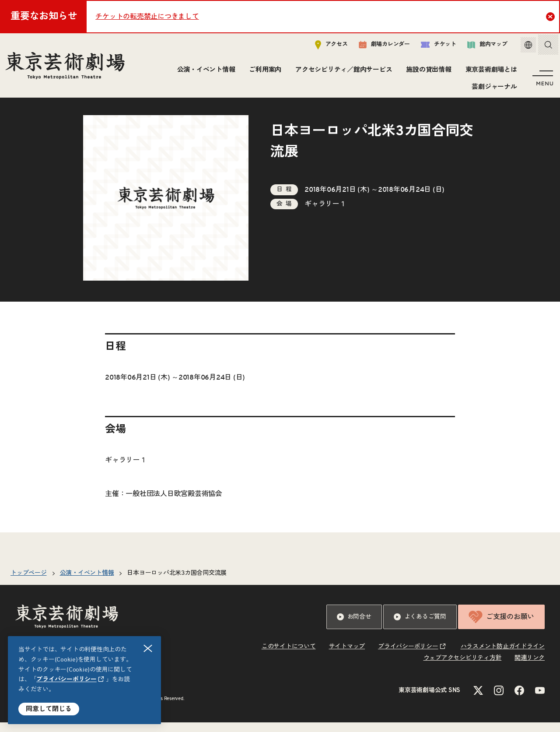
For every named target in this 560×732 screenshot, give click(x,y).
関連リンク (530, 668)
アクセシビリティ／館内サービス (342, 72)
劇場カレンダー (378, 47)
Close (551, 16)
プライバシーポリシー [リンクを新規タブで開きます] (66, 679)
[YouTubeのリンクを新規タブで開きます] (540, 700)
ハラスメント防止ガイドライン (503, 656)
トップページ (29, 583)
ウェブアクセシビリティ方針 (463, 668)
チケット (432, 47)
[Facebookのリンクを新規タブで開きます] (519, 700)
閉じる (148, 649)
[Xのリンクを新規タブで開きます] (478, 700)
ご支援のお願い (501, 626)
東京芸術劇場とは (490, 72)
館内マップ (481, 47)
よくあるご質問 (420, 626)
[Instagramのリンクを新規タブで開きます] (499, 700)
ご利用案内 (264, 72)
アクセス (325, 47)
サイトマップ (347, 656)
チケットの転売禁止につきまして (147, 17)
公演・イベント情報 (205, 72)
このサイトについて (289, 656)
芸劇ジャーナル (493, 89)
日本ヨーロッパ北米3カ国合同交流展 (177, 583)
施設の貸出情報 (427, 72)
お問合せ (354, 626)
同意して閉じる (49, 709)
